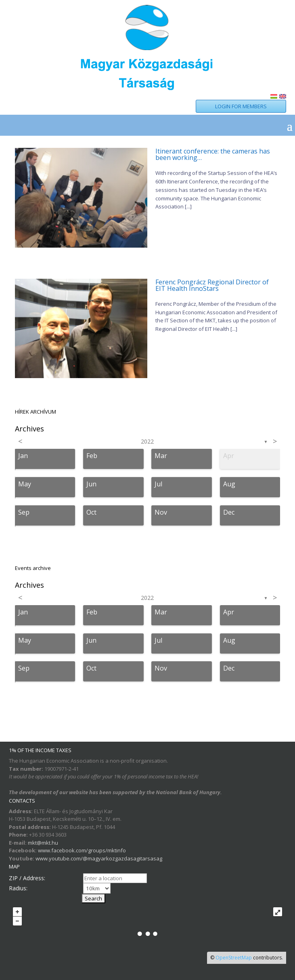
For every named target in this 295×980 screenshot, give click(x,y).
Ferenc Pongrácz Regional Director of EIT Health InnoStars (212, 285)
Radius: (18, 888)
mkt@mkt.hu (43, 843)
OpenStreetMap (234, 958)
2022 (147, 441)
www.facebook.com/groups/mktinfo (82, 850)
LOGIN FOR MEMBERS (241, 106)
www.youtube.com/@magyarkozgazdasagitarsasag (99, 858)
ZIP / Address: (27, 878)
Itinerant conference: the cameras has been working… (213, 154)
